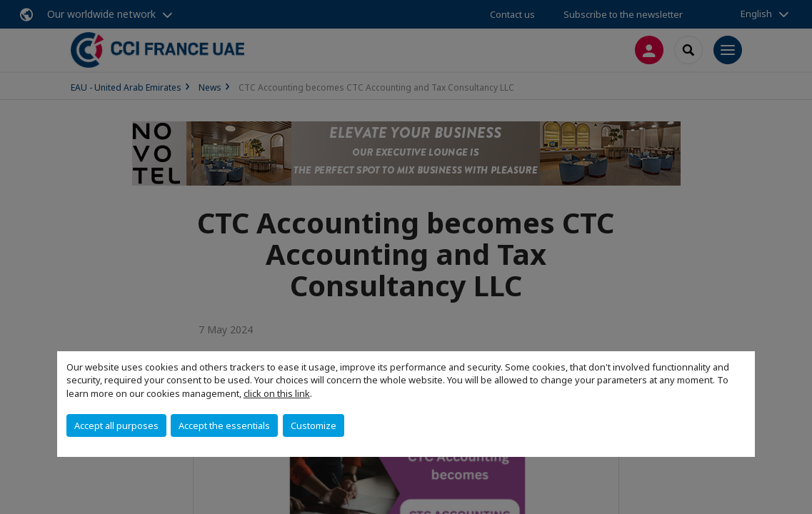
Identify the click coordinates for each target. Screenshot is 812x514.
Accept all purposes (116, 425)
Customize (314, 425)
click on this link (277, 393)
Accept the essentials (224, 425)
